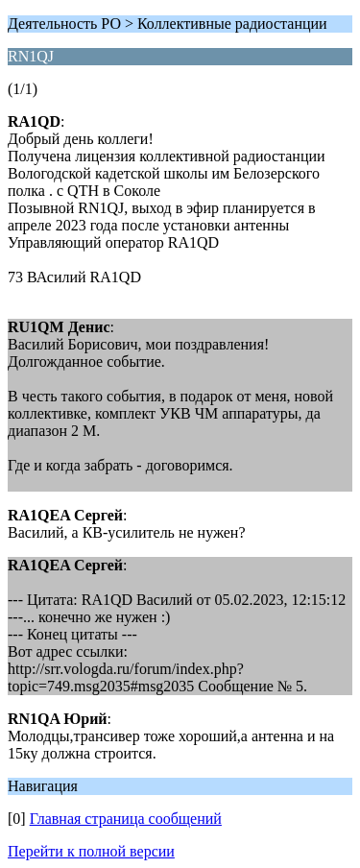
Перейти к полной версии (91, 851)
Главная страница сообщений (126, 819)
